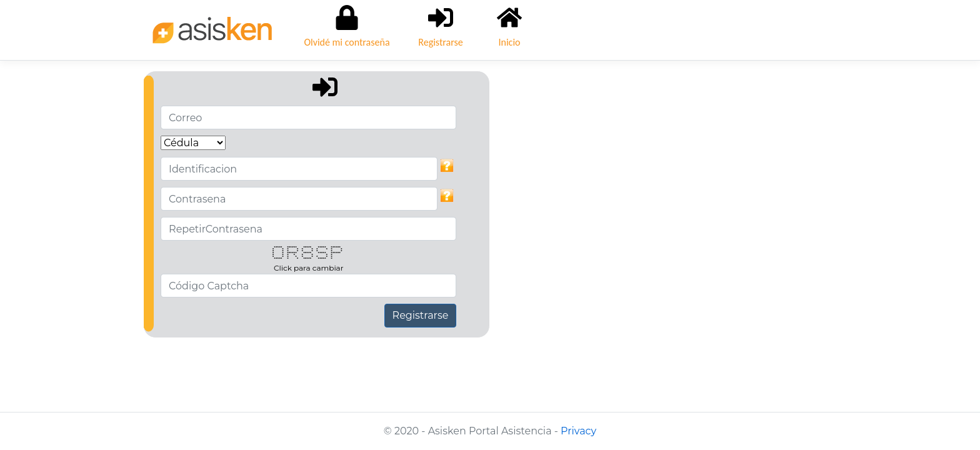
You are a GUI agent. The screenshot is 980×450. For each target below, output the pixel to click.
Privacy (578, 431)
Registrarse (421, 315)
